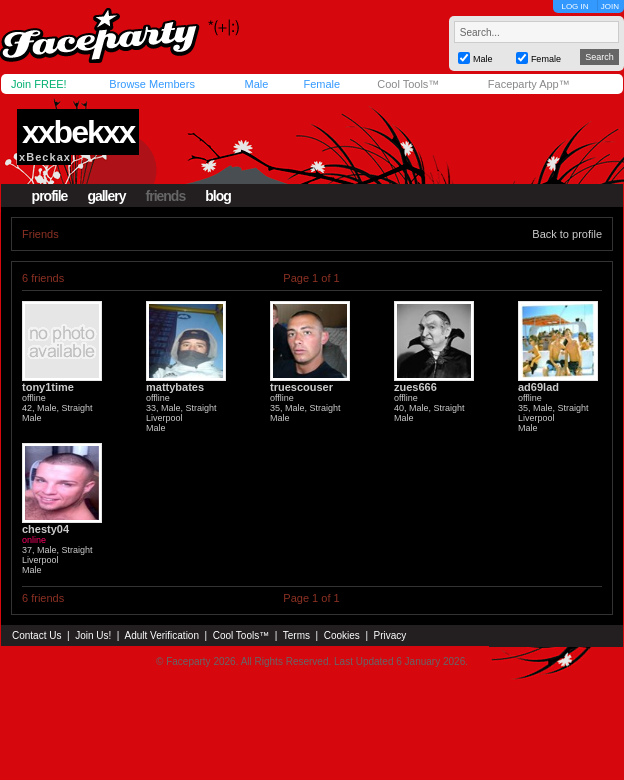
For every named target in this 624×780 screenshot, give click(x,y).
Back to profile (567, 234)
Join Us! (93, 635)
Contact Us (36, 635)
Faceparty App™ (529, 84)
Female (321, 84)
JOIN (610, 6)
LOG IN (574, 6)
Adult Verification (161, 635)
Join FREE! (39, 84)
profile (50, 196)
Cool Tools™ (408, 84)
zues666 (415, 387)
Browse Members (152, 84)
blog (218, 196)
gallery (106, 196)
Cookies (342, 635)
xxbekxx (78, 132)
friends (166, 196)
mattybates (175, 387)
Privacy (390, 635)
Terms (296, 635)
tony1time (48, 387)
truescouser (301, 387)
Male (256, 84)
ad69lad (538, 387)
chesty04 (45, 529)
